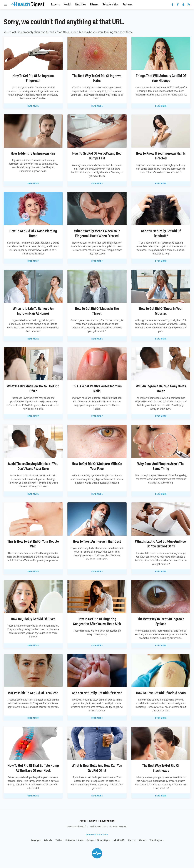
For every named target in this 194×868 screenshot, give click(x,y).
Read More (33, 106)
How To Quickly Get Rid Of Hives (33, 619)
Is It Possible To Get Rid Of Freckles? (33, 693)
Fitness (94, 4)
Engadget (36, 840)
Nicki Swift (119, 840)
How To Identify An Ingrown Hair (33, 153)
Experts (55, 4)
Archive (93, 821)
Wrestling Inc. (156, 840)
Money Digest (104, 840)
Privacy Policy (107, 821)
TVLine (59, 840)
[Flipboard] (178, 5)
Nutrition (81, 4)
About (83, 821)
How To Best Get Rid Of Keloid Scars (161, 693)
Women (142, 840)
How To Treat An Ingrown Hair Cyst (97, 541)
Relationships (110, 4)
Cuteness (70, 840)
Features (127, 4)
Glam (81, 840)
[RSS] (189, 5)
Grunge (90, 840)
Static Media (80, 826)
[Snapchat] (183, 5)
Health (68, 4)
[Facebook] (172, 5)
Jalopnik (48, 840)
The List (132, 840)
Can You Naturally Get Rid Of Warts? (97, 693)
